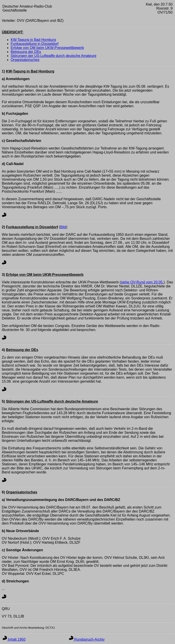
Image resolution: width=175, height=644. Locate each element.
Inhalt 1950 (14, 639)
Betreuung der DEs (26, 52)
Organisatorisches (25, 60)
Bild (63, 227)
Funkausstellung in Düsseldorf (35, 44)
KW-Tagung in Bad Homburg (33, 40)
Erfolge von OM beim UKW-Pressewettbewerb (47, 48)
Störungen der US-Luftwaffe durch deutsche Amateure (54, 56)
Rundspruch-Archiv (87, 639)
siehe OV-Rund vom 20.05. (142, 282)
